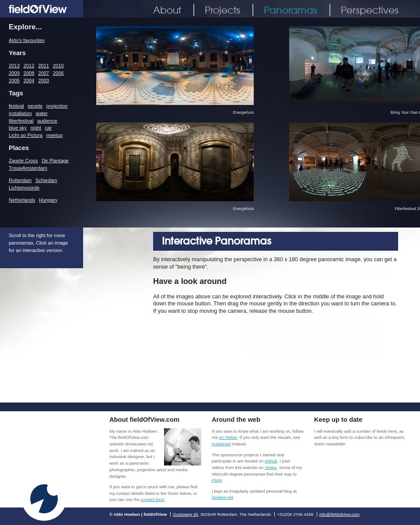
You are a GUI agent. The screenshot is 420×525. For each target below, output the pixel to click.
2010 (58, 66)
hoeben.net (222, 497)
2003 (44, 80)
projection (57, 106)
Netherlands (22, 200)
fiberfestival (21, 121)
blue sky (18, 128)
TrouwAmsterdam (28, 168)
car (49, 128)
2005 (14, 80)
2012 (29, 66)
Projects (222, 10)
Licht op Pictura (26, 135)
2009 (14, 73)
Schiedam (46, 180)
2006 (58, 73)
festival (16, 106)
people (35, 106)
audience (47, 121)
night (36, 128)
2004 (29, 80)
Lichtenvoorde (24, 188)
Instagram (221, 444)
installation (20, 113)
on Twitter (228, 437)
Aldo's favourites (27, 40)
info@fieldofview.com (339, 514)
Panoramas (290, 10)
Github (271, 461)
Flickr (217, 480)
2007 (44, 73)
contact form (153, 499)
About (167, 10)
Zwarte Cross (23, 161)
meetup (54, 135)
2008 (29, 73)
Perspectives (370, 10)
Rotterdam (20, 180)
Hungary (48, 200)
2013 (14, 66)
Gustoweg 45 (185, 514)
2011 (44, 66)
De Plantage (55, 161)
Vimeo (271, 467)
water (42, 113)
